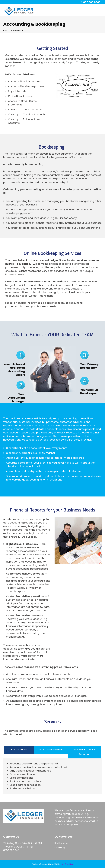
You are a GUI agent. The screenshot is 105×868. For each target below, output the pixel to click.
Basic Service (19, 750)
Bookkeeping (61, 843)
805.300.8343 (92, 2)
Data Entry (60, 848)
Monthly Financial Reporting (84, 752)
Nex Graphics (67, 864)
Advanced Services (51, 750)
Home (6, 30)
